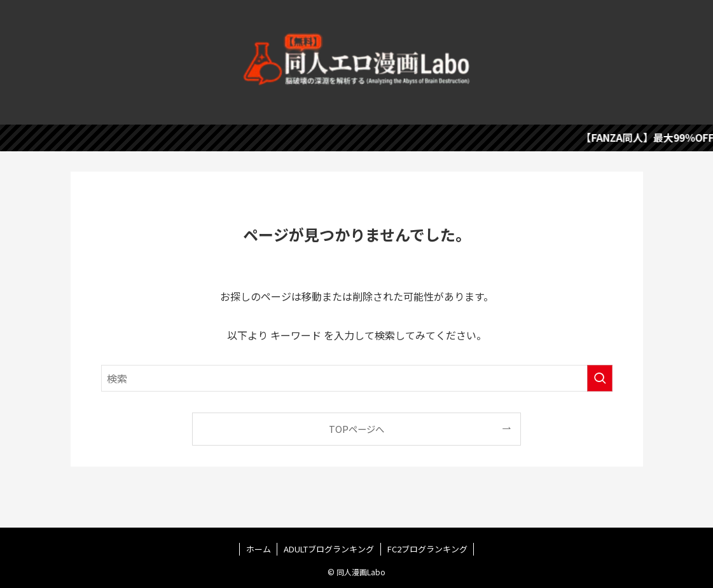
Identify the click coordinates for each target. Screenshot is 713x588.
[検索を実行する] (600, 378)
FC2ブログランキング (427, 549)
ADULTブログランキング (329, 549)
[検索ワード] (357, 378)
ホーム (259, 549)
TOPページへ (356, 429)
